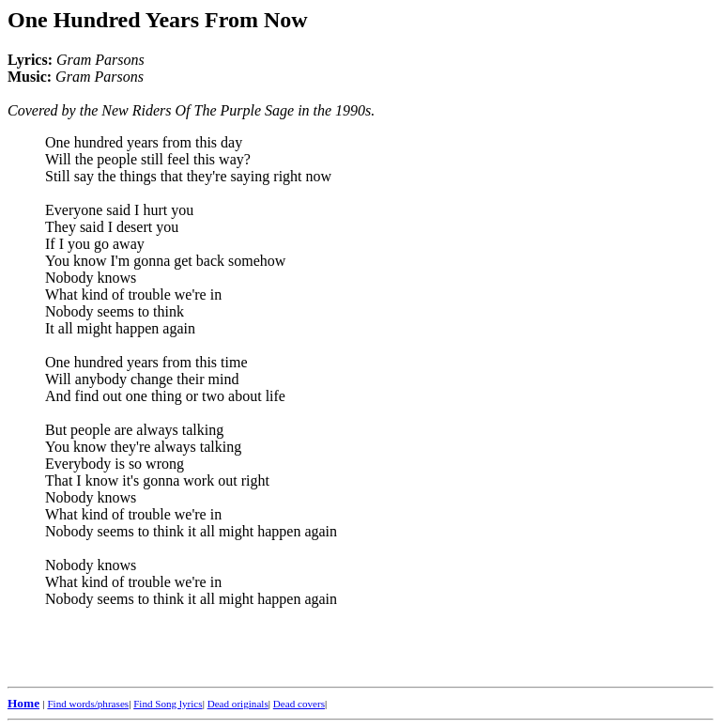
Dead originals (238, 704)
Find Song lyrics (168, 704)
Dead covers (299, 704)
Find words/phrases (88, 704)
